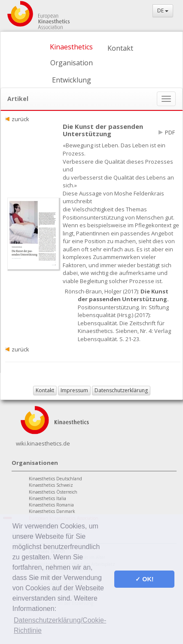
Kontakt (120, 48)
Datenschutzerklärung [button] (121, 390)
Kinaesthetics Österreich (53, 492)
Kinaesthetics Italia (47, 498)
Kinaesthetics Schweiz (51, 485)
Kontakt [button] (45, 390)
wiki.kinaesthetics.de (43, 443)
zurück (20, 119)
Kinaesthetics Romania (51, 505)
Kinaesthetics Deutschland (55, 479)
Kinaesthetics (71, 47)
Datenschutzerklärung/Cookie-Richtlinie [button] (60, 625)
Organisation (72, 63)
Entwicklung (72, 80)
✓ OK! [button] (144, 579)
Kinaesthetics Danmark (52, 511)
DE (163, 11)
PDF (170, 132)
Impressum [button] (74, 390)
